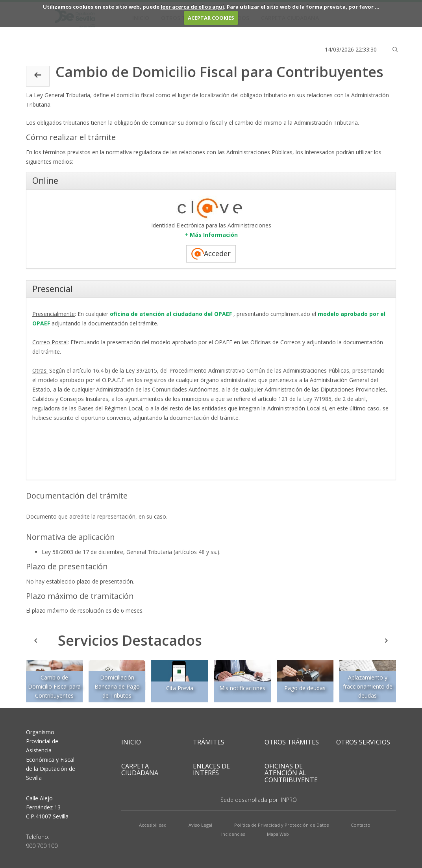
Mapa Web (278, 834)
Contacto (361, 825)
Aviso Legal (200, 825)
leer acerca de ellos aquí (192, 7)
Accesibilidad (153, 825)
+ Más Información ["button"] (211, 235)
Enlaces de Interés (211, 770)
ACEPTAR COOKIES (211, 18)
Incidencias (233, 834)
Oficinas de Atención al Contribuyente (291, 773)
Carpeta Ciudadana (140, 770)
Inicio (131, 742)
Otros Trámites (292, 742)
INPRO (289, 800)
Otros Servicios (363, 742)
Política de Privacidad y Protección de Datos (281, 825)
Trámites (209, 742)
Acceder (211, 254)
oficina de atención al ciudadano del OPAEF (170, 314)
